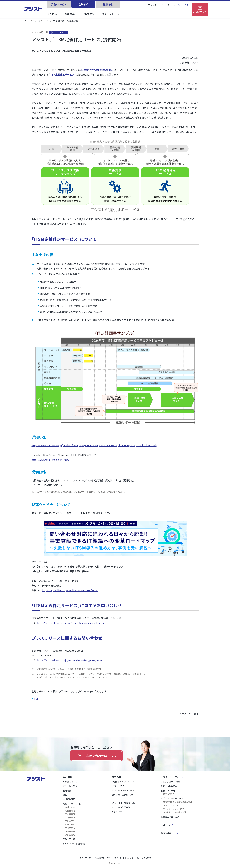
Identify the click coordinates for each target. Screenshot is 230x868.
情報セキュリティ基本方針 (174, 812)
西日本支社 (70, 825)
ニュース (165, 5)
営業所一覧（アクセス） (73, 804)
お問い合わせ (168, 833)
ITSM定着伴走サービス (62, 74)
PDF (37, 698)
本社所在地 (70, 807)
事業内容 (69, 14)
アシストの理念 (70, 786)
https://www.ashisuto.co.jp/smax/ (50, 460)
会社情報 (52, 14)
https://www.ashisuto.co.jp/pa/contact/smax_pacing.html (69, 623)
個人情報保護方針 (103, 858)
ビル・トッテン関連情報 (74, 844)
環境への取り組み (169, 786)
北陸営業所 (70, 817)
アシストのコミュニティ (123, 790)
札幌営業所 (70, 811)
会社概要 (67, 791)
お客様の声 (117, 812)
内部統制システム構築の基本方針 (177, 802)
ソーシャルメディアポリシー (175, 809)
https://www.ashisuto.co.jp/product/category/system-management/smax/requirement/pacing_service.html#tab (94, 445)
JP (176, 5)
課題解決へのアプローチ (123, 782)
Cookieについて (144, 858)
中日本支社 (70, 821)
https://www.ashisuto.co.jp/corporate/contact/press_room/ (70, 660)
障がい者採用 (169, 794)
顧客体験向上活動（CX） (122, 795)
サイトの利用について (124, 858)
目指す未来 (88, 14)
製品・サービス (59, 4)
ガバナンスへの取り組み (172, 798)
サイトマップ (85, 858)
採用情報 (108, 4)
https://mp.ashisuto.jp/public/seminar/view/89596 (70, 590)
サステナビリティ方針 (171, 782)
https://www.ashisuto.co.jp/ (97, 70)
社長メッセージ (70, 782)
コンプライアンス (171, 805)
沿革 (65, 795)
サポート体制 (118, 786)
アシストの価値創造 (121, 807)
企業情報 (83, 4)
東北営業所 (70, 814)
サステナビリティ (112, 14)
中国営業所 (70, 828)
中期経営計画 (69, 799)
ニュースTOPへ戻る (188, 713)
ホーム (27, 21)
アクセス (152, 5)
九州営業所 (70, 831)
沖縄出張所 (70, 835)
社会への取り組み (169, 791)
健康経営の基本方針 (170, 817)
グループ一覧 (69, 839)
